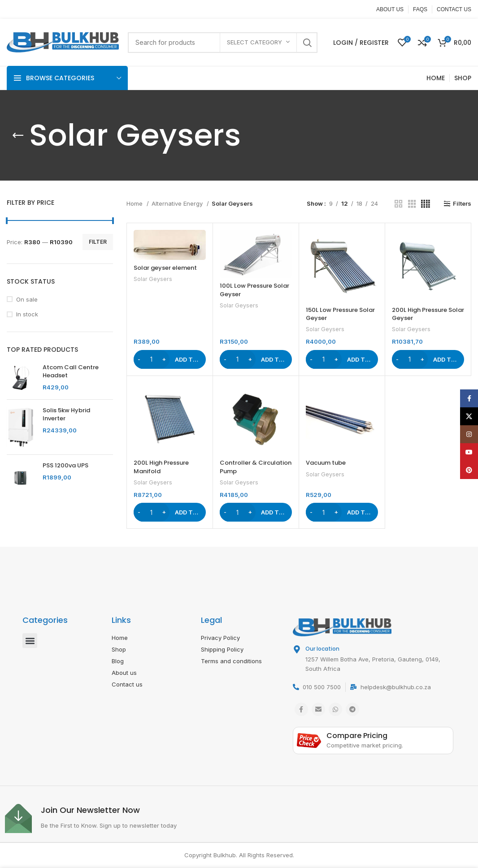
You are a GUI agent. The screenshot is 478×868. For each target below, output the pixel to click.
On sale (27, 299)
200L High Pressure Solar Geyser (428, 314)
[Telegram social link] (352, 709)
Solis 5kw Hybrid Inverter (66, 415)
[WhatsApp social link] (335, 709)
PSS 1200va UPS (65, 466)
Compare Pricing (357, 736)
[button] (170, 359)
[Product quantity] (152, 359)
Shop (119, 649)
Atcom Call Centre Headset (71, 371)
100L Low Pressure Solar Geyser (254, 290)
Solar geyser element (165, 268)
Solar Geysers (153, 279)
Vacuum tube (326, 463)
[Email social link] (318, 709)
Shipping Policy (222, 649)
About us (124, 673)
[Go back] (18, 135)
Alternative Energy (178, 203)
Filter (98, 242)
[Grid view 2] (399, 204)
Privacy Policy (220, 638)
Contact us (127, 684)
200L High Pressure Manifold (161, 467)
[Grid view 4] (426, 204)
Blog (118, 661)
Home (135, 203)
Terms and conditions (231, 661)
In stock (27, 314)
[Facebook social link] (301, 709)
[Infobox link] (122, 818)
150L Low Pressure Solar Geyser (340, 314)
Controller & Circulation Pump (256, 467)
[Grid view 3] (412, 204)
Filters (462, 204)
